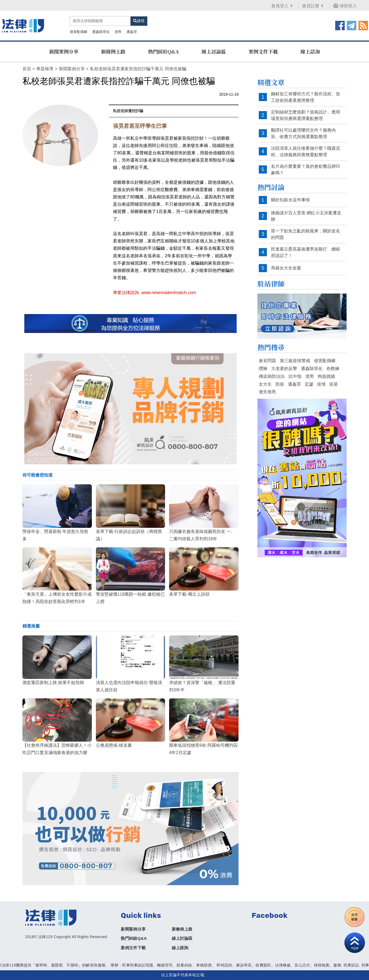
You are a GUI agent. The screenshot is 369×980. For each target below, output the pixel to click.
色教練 (333, 369)
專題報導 (45, 69)
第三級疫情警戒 (295, 361)
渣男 (118, 32)
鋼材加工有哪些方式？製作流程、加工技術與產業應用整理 (306, 97)
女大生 (265, 384)
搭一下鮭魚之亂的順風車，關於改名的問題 (306, 234)
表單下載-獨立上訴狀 (189, 594)
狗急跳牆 (326, 376)
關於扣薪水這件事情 (290, 200)
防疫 (280, 384)
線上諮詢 (310, 51)
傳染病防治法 (272, 376)
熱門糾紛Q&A (163, 51)
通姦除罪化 (101, 32)
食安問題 (267, 361)
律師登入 (345, 6)
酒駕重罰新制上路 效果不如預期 (53, 683)
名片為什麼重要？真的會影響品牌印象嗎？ (306, 170)
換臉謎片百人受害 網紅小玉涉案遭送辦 (306, 216)
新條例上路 (113, 51)
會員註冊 (313, 6)
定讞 (309, 384)
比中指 (295, 376)
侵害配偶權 (78, 32)
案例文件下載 (263, 51)
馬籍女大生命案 (286, 268)
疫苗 (334, 384)
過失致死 (267, 392)
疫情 (321, 384)
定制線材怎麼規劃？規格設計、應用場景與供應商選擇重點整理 (306, 115)
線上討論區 (214, 51)
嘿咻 (263, 369)
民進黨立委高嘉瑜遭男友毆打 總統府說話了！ (306, 252)
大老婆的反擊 (284, 369)
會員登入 (282, 6)
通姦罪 (132, 32)
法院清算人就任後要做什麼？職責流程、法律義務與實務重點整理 (306, 151)
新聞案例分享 (64, 51)
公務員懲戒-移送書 (114, 745)
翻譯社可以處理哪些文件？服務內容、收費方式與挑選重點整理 (303, 133)
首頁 (27, 69)
